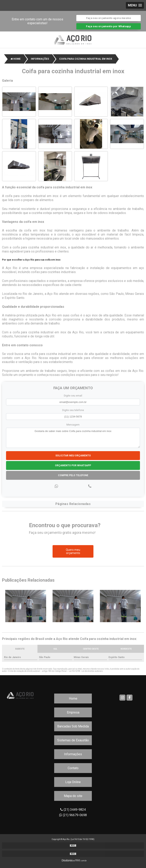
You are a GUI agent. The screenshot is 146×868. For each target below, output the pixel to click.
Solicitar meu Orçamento (73, 456)
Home (73, 698)
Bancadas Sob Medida (73, 726)
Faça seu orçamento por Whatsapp (108, 26)
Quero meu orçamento (73, 551)
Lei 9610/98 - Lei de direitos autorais (86, 671)
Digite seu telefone (73, 410)
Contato (73, 768)
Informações (73, 754)
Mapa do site (73, 796)
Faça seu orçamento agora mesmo (109, 18)
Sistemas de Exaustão (73, 740)
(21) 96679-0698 (73, 815)
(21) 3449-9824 (73, 810)
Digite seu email (73, 396)
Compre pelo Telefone (73, 475)
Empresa (73, 712)
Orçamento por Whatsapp (73, 465)
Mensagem (73, 425)
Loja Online (73, 782)
